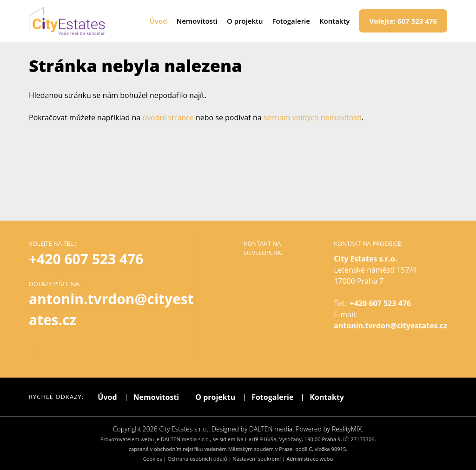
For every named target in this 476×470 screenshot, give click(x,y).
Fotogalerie (291, 21)
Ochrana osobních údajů (198, 459)
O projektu (245, 21)
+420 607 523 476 (86, 259)
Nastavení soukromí (257, 459)
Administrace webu (310, 459)
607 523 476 (403, 21)
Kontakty (334, 21)
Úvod (159, 21)
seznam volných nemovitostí (313, 117)
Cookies (153, 459)
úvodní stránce (168, 117)
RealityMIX (347, 429)
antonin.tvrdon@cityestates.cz (390, 326)
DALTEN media (271, 429)
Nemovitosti (197, 21)
